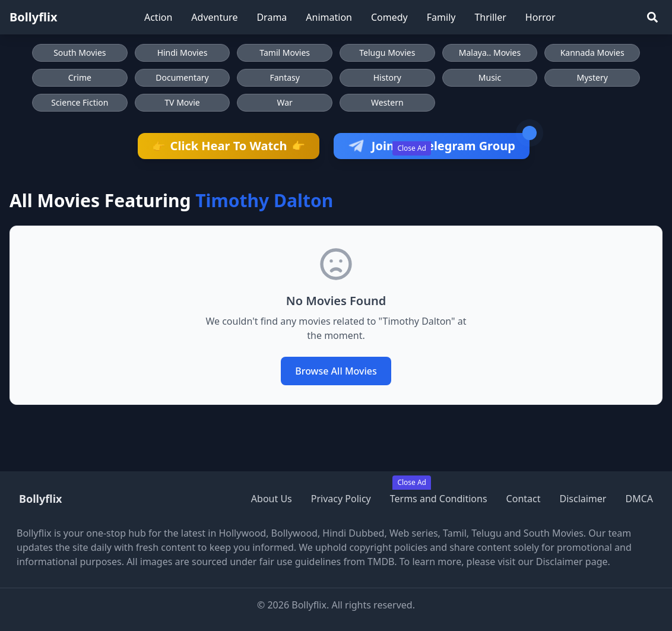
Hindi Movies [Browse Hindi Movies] (183, 53)
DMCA (639, 499)
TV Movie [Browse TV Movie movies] (182, 102)
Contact (524, 499)
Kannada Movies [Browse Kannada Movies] (592, 53)
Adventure (214, 17)
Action (158, 17)
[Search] (652, 17)
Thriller (490, 17)
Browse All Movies (336, 371)
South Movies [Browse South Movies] (80, 53)
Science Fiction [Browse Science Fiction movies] (80, 102)
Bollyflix (34, 17)
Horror (541, 17)
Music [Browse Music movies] (490, 77)
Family (441, 17)
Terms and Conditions (439, 499)
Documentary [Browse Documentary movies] (182, 77)
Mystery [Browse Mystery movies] (592, 77)
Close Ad (412, 148)
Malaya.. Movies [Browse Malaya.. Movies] (490, 53)
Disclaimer (583, 499)
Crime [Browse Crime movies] (80, 77)
